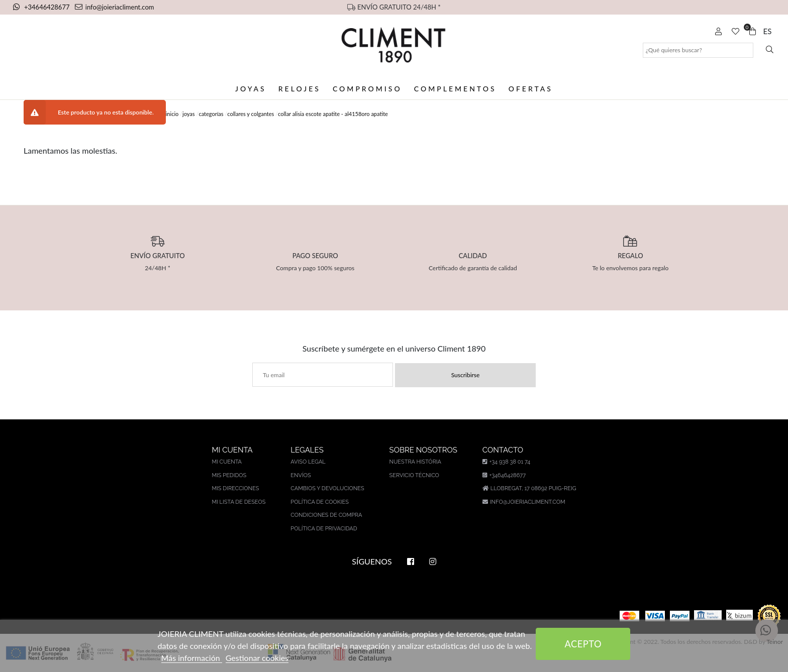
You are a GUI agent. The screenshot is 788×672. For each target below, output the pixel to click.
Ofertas (531, 89)
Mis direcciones (235, 488)
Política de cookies (320, 502)
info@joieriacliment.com (115, 7)
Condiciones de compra (326, 515)
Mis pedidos (229, 475)
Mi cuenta (227, 462)
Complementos (455, 89)
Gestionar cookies (257, 658)
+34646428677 (42, 7)
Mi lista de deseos (238, 502)
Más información (192, 658)
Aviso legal (308, 462)
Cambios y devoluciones (327, 488)
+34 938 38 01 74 (506, 462)
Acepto (583, 644)
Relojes (300, 89)
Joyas (251, 89)
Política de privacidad (324, 529)
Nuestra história (415, 462)
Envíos (301, 475)
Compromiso (367, 89)
